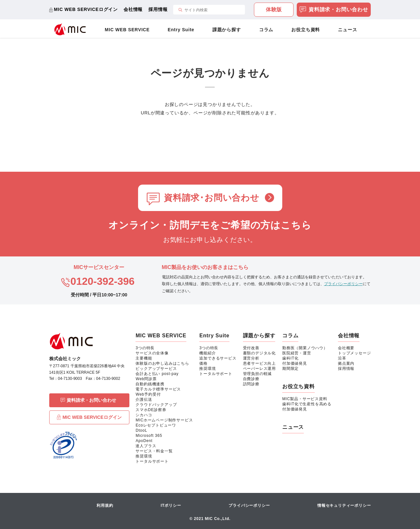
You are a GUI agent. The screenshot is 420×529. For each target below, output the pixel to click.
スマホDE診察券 (151, 410)
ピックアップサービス (156, 369)
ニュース (347, 30)
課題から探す (227, 30)
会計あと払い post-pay (157, 374)
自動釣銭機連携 (150, 384)
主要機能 (144, 358)
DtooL (141, 430)
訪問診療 (251, 384)
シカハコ (144, 415)
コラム (266, 30)
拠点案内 (346, 363)
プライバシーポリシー (343, 284)
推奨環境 (144, 456)
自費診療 (251, 379)
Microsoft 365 (149, 436)
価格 (203, 363)
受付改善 (251, 348)
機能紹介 (207, 353)
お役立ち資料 (306, 30)
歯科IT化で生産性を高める (307, 404)
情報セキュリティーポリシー (344, 505)
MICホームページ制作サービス (164, 420)
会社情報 (133, 9)
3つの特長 (145, 348)
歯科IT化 (290, 358)
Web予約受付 (148, 394)
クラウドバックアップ (156, 405)
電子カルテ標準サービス (158, 389)
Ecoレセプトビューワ (156, 425)
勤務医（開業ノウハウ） (305, 348)
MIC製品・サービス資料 (305, 399)
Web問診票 (146, 379)
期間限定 (290, 369)
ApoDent (144, 441)
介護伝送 (144, 399)
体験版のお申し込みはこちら (162, 363)
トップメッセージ (354, 353)
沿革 (342, 358)
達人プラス (146, 446)
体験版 (274, 10)
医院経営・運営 (297, 353)
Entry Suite (181, 30)
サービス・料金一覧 (154, 451)
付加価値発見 (295, 363)
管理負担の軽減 (257, 374)
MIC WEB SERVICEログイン (86, 9)
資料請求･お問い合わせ (212, 198)
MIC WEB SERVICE (127, 30)
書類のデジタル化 (259, 353)
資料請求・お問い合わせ (334, 10)
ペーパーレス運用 (259, 369)
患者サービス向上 (259, 363)
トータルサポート (152, 461)
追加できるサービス (218, 358)
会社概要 (346, 348)
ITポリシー (171, 505)
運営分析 (251, 358)
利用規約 (105, 505)
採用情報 (158, 9)
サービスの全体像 (152, 353)
